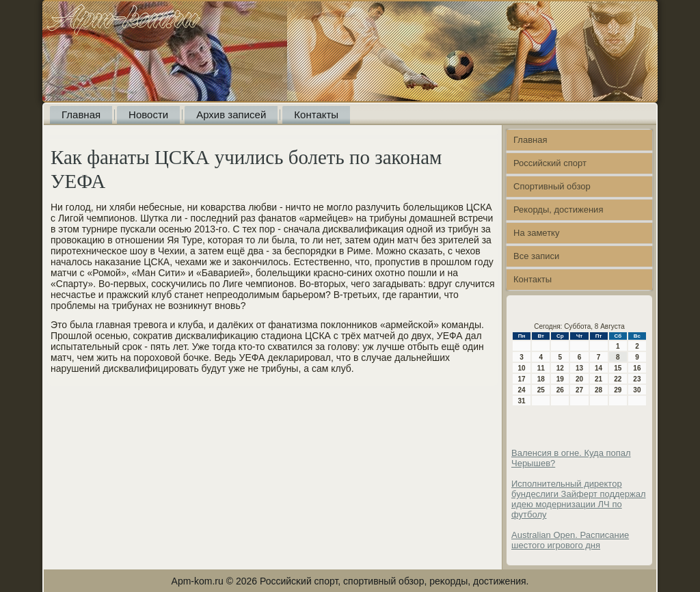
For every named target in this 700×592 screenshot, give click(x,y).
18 (541, 379)
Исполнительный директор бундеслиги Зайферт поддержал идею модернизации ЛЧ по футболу (579, 499)
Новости (148, 115)
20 (579, 379)
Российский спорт (550, 163)
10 (522, 368)
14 (598, 368)
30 (637, 390)
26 (560, 390)
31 (522, 401)
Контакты (316, 115)
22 (618, 379)
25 (541, 390)
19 (560, 379)
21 (598, 379)
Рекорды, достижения (558, 210)
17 (522, 379)
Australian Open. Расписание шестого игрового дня (570, 540)
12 (560, 368)
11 (541, 368)
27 (579, 390)
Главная (81, 115)
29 (618, 390)
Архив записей (231, 115)
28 (598, 390)
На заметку (536, 233)
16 (637, 368)
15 (618, 368)
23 (637, 379)
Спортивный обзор (552, 186)
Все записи (536, 256)
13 (579, 368)
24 (522, 390)
